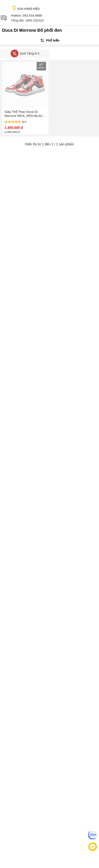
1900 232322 (34, 20)
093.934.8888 (32, 15)
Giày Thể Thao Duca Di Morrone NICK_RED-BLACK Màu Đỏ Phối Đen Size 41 (25, 114)
